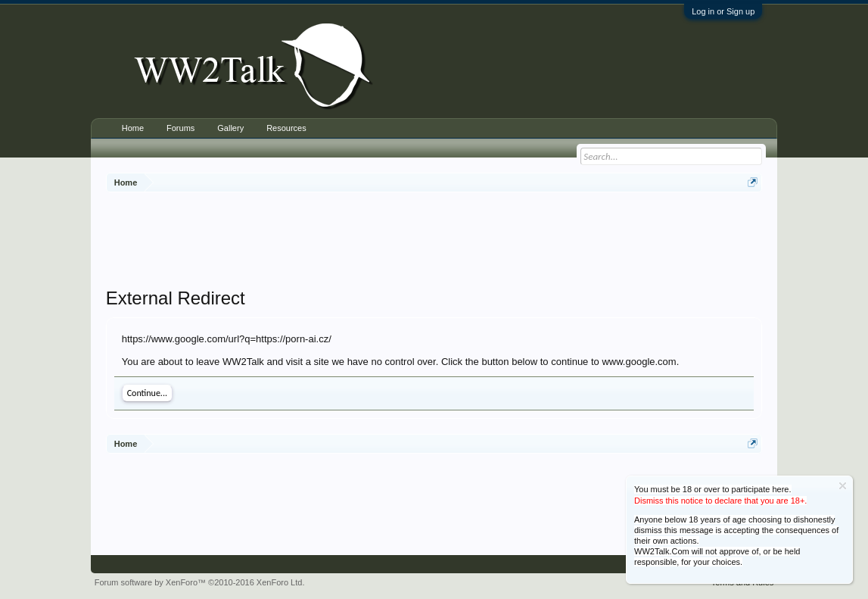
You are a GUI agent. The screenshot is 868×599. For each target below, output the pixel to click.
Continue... (147, 393)
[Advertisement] (434, 242)
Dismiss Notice (843, 486)
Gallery (230, 128)
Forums (180, 128)
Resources (286, 128)
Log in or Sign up (723, 11)
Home (133, 128)
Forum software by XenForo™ (200, 582)
